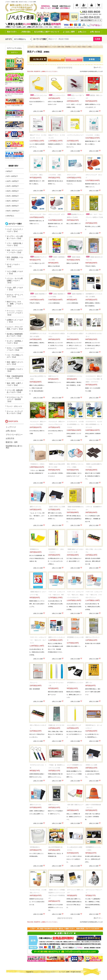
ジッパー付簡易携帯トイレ (75, 765)
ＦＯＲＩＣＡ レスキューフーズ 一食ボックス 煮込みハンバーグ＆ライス (75, 595)
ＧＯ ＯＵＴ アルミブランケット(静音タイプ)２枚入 (94, 217)
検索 (98, 39)
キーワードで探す (40, 39)
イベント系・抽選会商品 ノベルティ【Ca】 (15, 391)
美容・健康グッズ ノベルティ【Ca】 (15, 363)
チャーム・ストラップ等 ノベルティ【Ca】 (15, 412)
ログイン (14, 52)
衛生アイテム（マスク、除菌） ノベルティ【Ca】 (15, 304)
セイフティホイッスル (38, 95)
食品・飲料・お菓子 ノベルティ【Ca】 (15, 384)
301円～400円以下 (13, 201)
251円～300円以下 (13, 196)
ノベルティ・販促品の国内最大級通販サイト (46, 972)
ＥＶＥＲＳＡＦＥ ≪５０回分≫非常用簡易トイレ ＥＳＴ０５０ (75, 424)
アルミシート (34, 683)
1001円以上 (10, 216)
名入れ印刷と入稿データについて (47, 32)
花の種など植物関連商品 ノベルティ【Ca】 (15, 335)
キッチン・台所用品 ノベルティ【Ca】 (15, 342)
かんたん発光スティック (74, 725)
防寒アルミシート (54, 376)
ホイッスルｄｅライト (57, 95)
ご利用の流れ (26, 32)
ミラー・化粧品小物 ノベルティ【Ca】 (15, 244)
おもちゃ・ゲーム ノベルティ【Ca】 (15, 296)
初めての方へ (12, 32)
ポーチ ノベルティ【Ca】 (13, 265)
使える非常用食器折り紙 (55, 847)
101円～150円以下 (13, 181)
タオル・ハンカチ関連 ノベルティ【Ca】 (15, 349)
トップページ (11, 427)
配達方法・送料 (12, 442)
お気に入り (82, 32)
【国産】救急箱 (74, 257)
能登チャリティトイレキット (57, 637)
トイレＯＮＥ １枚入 (55, 175)
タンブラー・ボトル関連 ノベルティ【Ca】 (15, 237)
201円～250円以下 (13, 191)
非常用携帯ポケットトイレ (75, 376)
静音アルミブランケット (93, 637)
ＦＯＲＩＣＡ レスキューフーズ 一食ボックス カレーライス (38, 640)
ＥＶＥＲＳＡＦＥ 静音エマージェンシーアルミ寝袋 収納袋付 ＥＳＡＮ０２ (94, 379)
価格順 (74, 59)
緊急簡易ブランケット (38, 257)
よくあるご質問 (69, 32)
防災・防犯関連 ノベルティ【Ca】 (15, 258)
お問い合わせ (95, 32)
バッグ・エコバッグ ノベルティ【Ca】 (15, 230)
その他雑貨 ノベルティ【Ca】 (15, 370)
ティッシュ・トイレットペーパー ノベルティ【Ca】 (15, 313)
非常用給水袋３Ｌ (35, 847)
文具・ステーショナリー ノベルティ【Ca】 (15, 251)
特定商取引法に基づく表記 (14, 447)
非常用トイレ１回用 (91, 765)
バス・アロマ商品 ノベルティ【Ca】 (15, 356)
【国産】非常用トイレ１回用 (57, 507)
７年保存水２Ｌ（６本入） (37, 464)
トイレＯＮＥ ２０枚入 (93, 135)
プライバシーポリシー (14, 435)
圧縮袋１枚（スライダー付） (57, 725)
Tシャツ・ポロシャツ (14, 406)
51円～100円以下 (12, 176)
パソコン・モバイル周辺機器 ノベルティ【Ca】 (15, 280)
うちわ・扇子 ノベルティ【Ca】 (15, 289)
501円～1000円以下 (13, 211)
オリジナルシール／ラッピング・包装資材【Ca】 (15, 399)
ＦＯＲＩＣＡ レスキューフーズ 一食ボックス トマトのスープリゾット (94, 595)
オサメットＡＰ (72, 175)
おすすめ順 (56, 59)
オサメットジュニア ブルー (38, 214)
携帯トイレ (89, 683)
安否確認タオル (34, 549)
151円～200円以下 (13, 186)
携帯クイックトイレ (36, 507)
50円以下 (10, 171)
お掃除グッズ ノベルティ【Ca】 (15, 321)
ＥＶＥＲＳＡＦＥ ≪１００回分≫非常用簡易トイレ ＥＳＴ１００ (94, 424)
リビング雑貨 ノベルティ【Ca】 (15, 272)
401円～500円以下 (13, 206)
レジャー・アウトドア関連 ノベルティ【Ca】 (15, 328)
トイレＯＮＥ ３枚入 (36, 175)
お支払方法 (10, 438)
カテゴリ (9, 39)
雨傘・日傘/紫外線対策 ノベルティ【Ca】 (15, 377)
